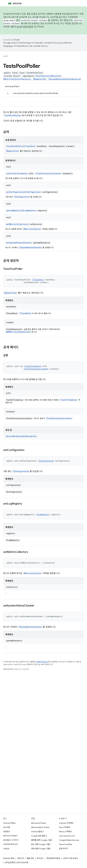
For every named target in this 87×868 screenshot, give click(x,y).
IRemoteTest (40, 79)
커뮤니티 (20, 858)
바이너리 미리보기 (10, 836)
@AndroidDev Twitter (40, 827)
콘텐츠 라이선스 (42, 662)
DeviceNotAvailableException (21, 436)
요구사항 (7, 827)
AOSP (5, 56)
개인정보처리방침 (53, 858)
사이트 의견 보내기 (70, 858)
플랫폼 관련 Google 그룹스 (42, 840)
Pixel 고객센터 (65, 827)
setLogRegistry (14, 210)
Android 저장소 (10, 823)
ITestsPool (30, 146)
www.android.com (67, 836)
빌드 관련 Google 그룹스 (41, 844)
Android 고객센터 (66, 823)
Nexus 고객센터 (65, 832)
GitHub (6, 849)
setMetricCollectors (17, 224)
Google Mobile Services (69, 840)
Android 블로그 (37, 832)
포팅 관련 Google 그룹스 (41, 849)
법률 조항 (30, 858)
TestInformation (19, 173)
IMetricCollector (32, 229)
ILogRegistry (29, 210)
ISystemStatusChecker (31, 247)
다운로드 (7, 832)
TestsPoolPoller (13, 115)
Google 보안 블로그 (39, 836)
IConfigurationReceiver (48, 76)
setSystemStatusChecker (18, 243)
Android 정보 (9, 858)
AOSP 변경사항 (24, 27)
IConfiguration (33, 192)
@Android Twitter (39, 823)
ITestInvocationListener (48, 173)
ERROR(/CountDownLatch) (18, 332)
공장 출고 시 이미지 (11, 840)
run (8, 173)
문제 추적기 (64, 849)
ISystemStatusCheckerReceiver (65, 79)
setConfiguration (15, 192)
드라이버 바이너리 (10, 844)
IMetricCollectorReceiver (17, 79)
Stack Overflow (66, 844)
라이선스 (40, 858)
